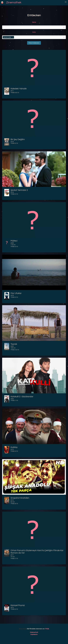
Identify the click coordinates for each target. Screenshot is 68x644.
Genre (34, 22)
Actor (34, 32)
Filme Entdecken (34, 43)
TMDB (47, 629)
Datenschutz (34, 632)
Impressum (34, 634)
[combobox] (34, 27)
